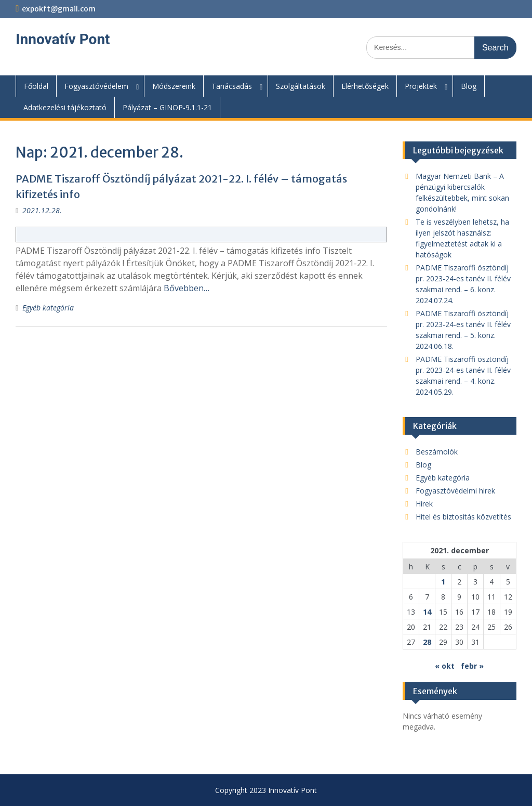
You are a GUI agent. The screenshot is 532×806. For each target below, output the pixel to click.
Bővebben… (187, 288)
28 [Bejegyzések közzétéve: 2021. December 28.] (427, 642)
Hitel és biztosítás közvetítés (463, 517)
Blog (469, 86)
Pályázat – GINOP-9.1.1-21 (167, 107)
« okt (445, 666)
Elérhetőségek (365, 86)
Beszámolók (437, 452)
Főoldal (36, 86)
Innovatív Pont (63, 39)
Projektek (421, 86)
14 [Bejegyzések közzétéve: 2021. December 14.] (427, 612)
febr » (472, 666)
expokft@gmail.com (59, 9)
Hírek (424, 504)
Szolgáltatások (301, 86)
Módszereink (174, 86)
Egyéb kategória (48, 308)
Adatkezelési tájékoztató (65, 107)
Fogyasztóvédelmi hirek (455, 491)
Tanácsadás (232, 86)
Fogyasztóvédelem (96, 86)
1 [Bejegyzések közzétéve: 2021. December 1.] (443, 582)
